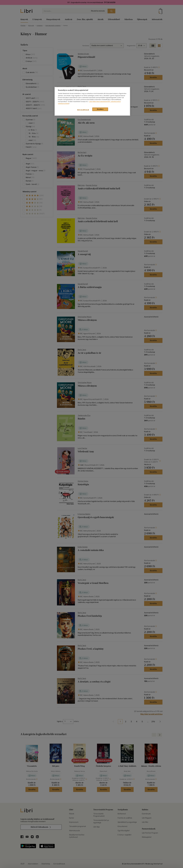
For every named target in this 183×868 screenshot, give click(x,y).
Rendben (100, 109)
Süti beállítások (83, 110)
